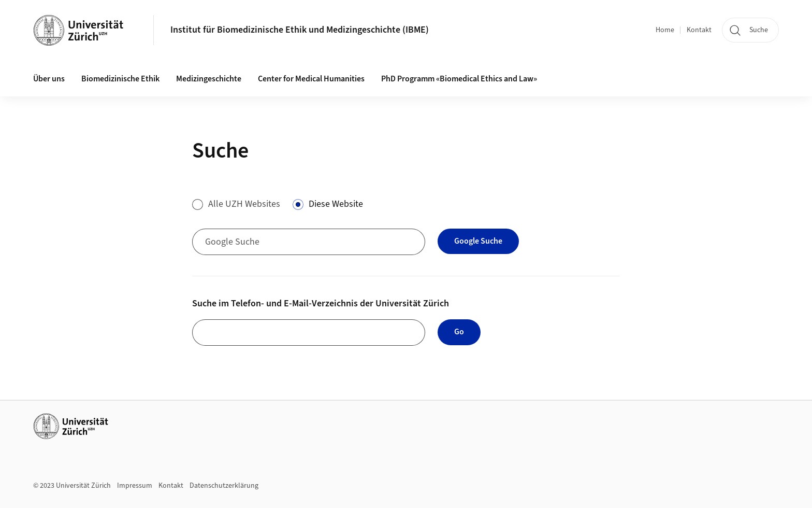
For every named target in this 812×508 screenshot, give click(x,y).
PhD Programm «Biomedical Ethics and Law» (459, 79)
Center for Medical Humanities (311, 79)
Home (665, 30)
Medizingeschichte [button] (209, 79)
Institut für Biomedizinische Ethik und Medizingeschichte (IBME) (300, 30)
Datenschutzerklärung (224, 486)
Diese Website (336, 204)
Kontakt (699, 30)
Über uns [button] (49, 79)
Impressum (135, 486)
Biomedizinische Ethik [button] (120, 79)
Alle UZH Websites (244, 204)
